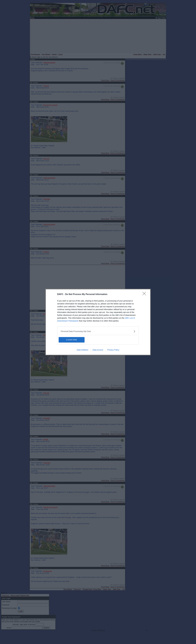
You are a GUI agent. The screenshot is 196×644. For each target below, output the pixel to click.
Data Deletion (83, 350)
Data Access (98, 350)
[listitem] (98, 331)
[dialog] (98, 322)
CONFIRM (72, 340)
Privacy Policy (113, 350)
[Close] (145, 294)
